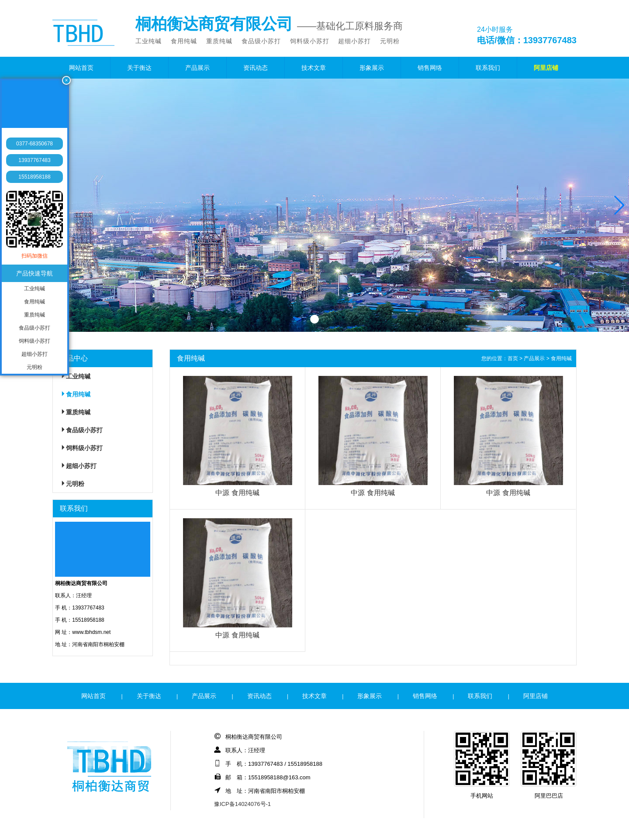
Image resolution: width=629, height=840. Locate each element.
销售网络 (430, 68)
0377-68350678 (35, 144)
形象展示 (372, 68)
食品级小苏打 (261, 41)
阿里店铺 (546, 68)
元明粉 (390, 41)
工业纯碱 (149, 41)
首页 (513, 358)
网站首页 (81, 68)
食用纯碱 (184, 41)
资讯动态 (256, 68)
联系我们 (488, 68)
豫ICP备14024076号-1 (242, 804)
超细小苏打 (354, 41)
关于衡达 (139, 68)
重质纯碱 (219, 41)
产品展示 (197, 68)
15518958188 (34, 177)
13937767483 (34, 160)
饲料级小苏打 (310, 41)
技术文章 (314, 68)
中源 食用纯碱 (237, 493)
